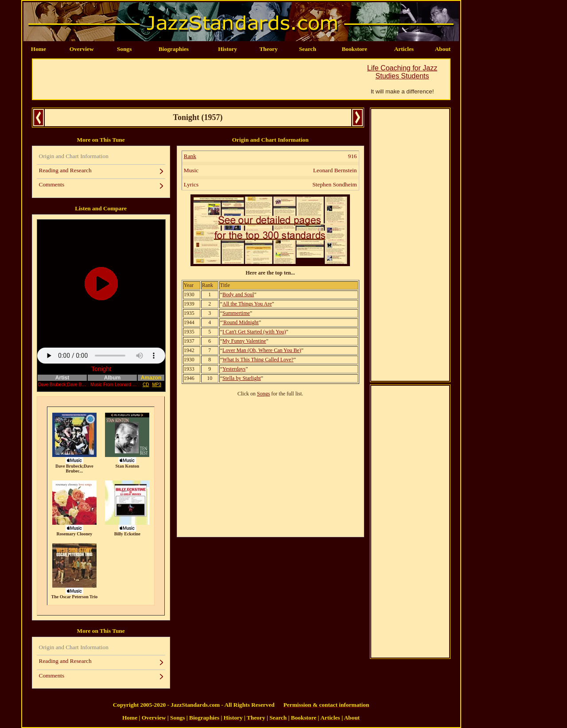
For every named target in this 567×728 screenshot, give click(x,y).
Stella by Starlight (242, 378)
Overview (82, 49)
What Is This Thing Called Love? (258, 360)
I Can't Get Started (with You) (254, 332)
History (227, 49)
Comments (52, 184)
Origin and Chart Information (74, 156)
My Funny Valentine (244, 341)
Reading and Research (65, 170)
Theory (268, 49)
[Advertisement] (194, 79)
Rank (190, 156)
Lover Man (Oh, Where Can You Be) (262, 350)
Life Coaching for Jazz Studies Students (402, 72)
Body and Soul (238, 294)
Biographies (174, 49)
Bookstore (354, 49)
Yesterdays (234, 369)
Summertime (236, 313)
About (443, 49)
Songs (124, 49)
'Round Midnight (241, 322)
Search (308, 49)
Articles (404, 49)
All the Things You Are (247, 304)
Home (39, 49)
